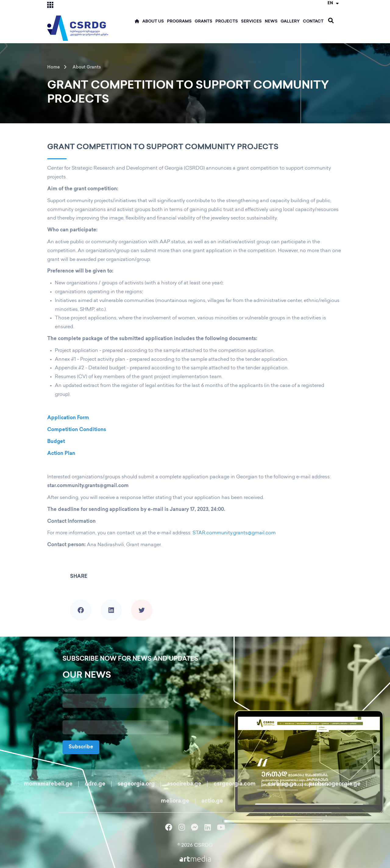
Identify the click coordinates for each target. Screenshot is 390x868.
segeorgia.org (136, 784)
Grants (204, 22)
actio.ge (212, 801)
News (271, 22)
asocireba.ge (184, 784)
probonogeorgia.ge (335, 784)
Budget (56, 442)
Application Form (68, 418)
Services (251, 22)
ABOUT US (153, 22)
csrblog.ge (282, 784)
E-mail (69, 717)
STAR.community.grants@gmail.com (234, 533)
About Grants (87, 67)
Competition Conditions (77, 430)
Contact (313, 22)
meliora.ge (175, 801)
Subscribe (81, 747)
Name (68, 691)
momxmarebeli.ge (48, 784)
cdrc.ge (95, 784)
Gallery (290, 22)
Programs (179, 22)
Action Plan (61, 454)
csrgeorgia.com (235, 784)
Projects (227, 22)
